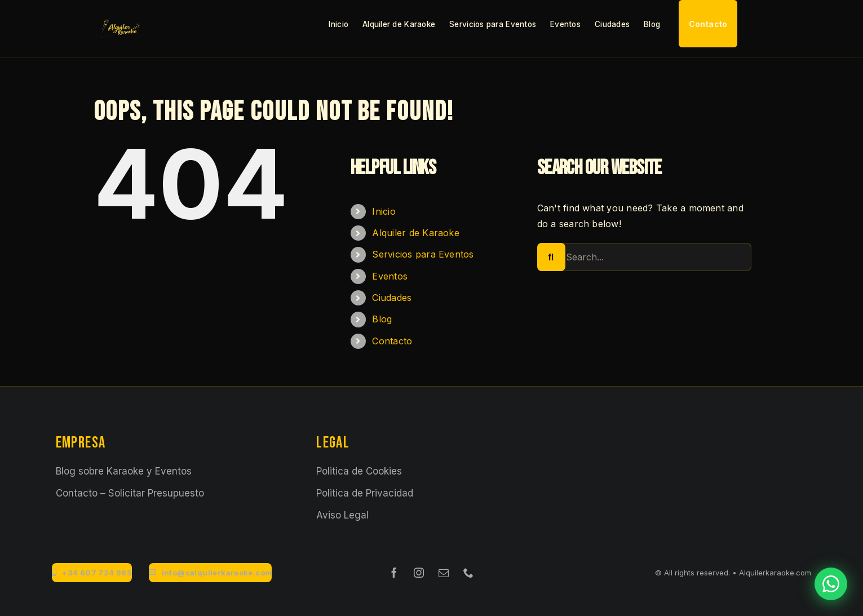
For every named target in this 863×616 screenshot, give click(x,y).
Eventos (390, 276)
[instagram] (419, 573)
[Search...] (644, 257)
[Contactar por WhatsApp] (831, 584)
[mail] (444, 573)
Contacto (392, 341)
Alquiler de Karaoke (416, 233)
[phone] (468, 573)
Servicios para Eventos (423, 254)
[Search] (551, 257)
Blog (382, 319)
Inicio (384, 211)
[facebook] (394, 573)
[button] (753, 24)
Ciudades (392, 298)
